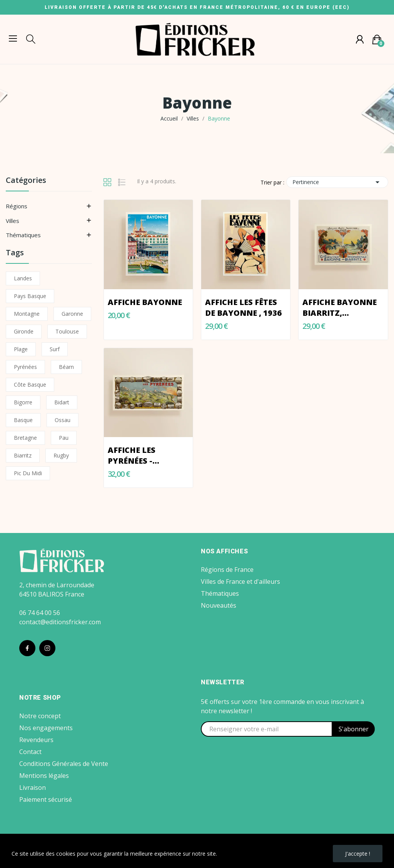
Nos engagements (46, 728)
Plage (21, 349)
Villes (13, 221)
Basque (23, 420)
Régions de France (227, 570)
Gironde (24, 331)
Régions (17, 206)
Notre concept (40, 716)
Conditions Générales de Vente (64, 764)
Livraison (33, 788)
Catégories (26, 181)
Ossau (63, 420)
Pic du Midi (28, 473)
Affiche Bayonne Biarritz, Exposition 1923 (340, 308)
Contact (30, 752)
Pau (64, 438)
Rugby (61, 455)
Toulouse (67, 331)
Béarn (66, 367)
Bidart (62, 402)
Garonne (72, 314)
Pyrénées (25, 367)
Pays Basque (30, 296)
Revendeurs (36, 740)
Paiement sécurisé (46, 799)
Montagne (27, 314)
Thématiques (23, 235)
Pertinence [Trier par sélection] (337, 182)
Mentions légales (44, 776)
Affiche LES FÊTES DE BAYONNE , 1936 (243, 307)
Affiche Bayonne (145, 302)
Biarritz (23, 455)
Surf (55, 349)
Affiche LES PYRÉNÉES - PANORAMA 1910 (142, 456)
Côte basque (30, 385)
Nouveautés (219, 605)
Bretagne (25, 438)
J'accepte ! (358, 854)
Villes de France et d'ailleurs (240, 581)
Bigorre (23, 402)
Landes (23, 278)
